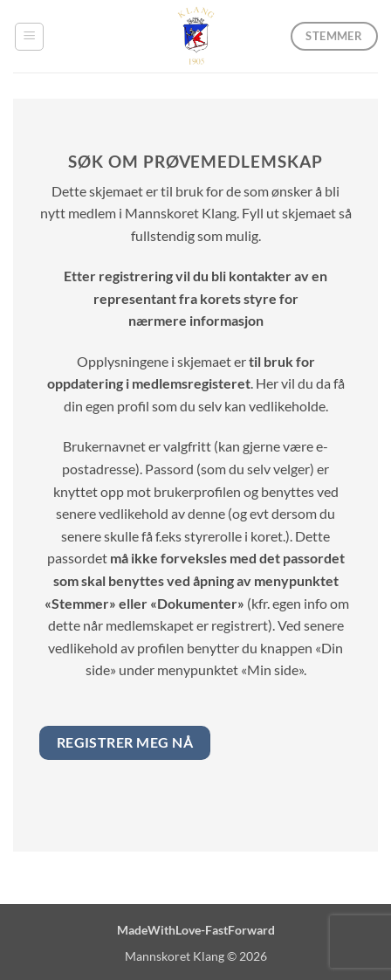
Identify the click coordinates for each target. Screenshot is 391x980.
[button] (29, 37)
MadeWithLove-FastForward (196, 930)
